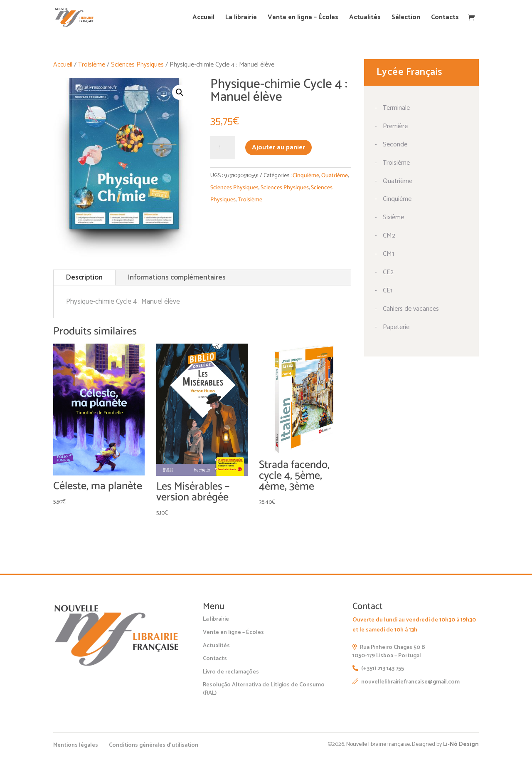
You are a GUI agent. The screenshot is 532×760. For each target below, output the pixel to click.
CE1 (388, 291)
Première (395, 126)
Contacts (445, 18)
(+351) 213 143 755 (378, 669)
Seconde (395, 145)
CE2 (388, 272)
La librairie (241, 18)
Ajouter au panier (278, 147)
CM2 (389, 236)
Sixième (393, 217)
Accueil (203, 18)
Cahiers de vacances (411, 309)
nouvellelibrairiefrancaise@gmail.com (406, 682)
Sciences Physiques (137, 65)
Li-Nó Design (461, 744)
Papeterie (396, 327)
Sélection (406, 18)
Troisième (92, 65)
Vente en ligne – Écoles (303, 18)
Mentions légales (76, 745)
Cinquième (306, 176)
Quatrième (335, 176)
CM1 (388, 254)
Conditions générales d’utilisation (154, 745)
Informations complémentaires (177, 277)
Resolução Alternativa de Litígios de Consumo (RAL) (264, 689)
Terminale (396, 108)
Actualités (365, 18)
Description (84, 277)
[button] (180, 92)
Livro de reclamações (231, 672)
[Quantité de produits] (223, 148)
